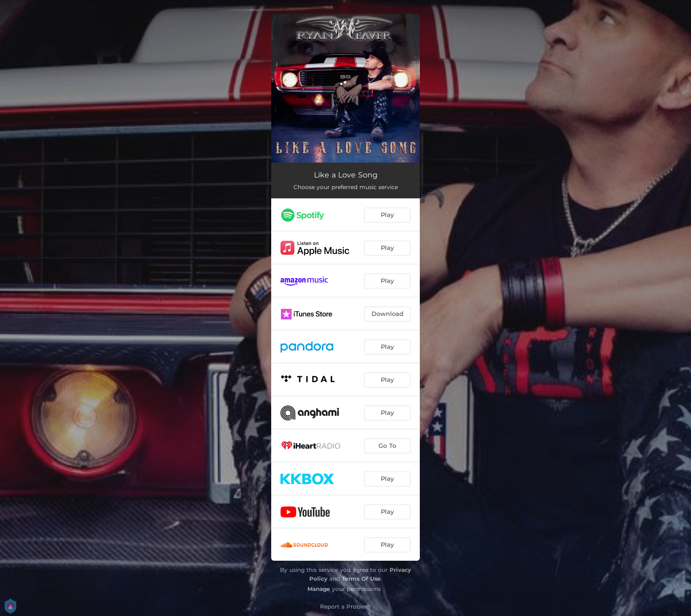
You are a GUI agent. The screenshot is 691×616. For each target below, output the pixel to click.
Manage (319, 589)
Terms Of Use (361, 579)
